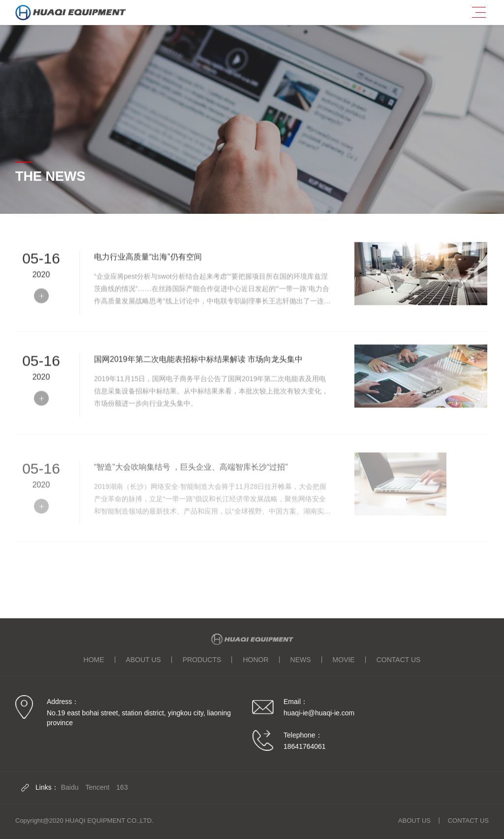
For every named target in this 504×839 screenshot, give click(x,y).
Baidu (70, 787)
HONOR (255, 660)
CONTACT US (399, 660)
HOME (94, 660)
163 (122, 787)
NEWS (301, 660)
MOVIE (344, 660)
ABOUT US (143, 660)
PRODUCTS (202, 660)
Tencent (97, 787)
